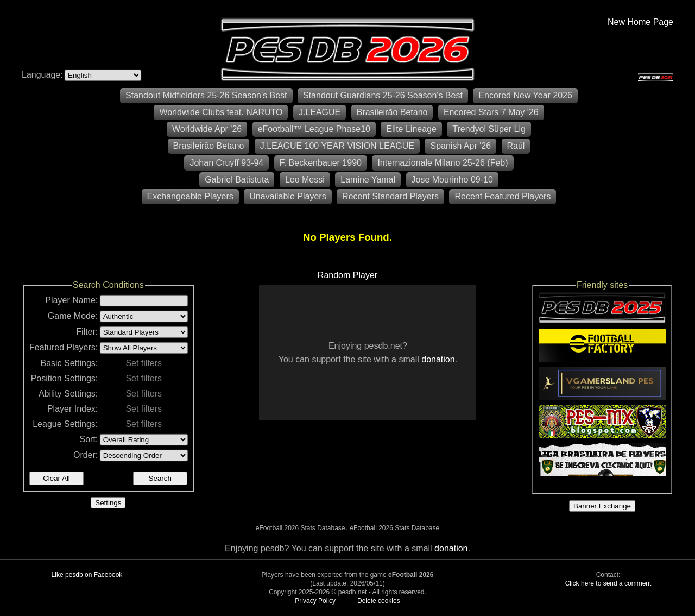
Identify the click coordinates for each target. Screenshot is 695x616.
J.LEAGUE (320, 112)
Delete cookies (379, 601)
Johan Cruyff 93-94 (226, 163)
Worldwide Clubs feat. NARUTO (221, 112)
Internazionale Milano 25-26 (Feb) (443, 163)
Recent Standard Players (390, 196)
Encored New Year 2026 (525, 95)
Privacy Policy (315, 601)
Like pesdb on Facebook (87, 575)
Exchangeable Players (190, 196)
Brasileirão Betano (392, 112)
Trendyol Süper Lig (489, 129)
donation (438, 359)
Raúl (516, 146)
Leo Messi (305, 180)
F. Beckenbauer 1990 (321, 163)
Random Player (347, 275)
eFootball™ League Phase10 (314, 129)
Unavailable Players (288, 196)
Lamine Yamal (368, 180)
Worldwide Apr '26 (207, 129)
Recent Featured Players (503, 196)
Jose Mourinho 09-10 (452, 180)
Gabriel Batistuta (237, 180)
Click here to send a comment (608, 583)
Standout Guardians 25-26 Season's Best (383, 95)
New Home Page (640, 22)
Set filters (144, 363)
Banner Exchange (602, 506)
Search (160, 478)
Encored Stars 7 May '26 (491, 112)
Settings (108, 503)
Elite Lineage (411, 129)
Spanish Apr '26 (460, 146)
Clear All (56, 478)
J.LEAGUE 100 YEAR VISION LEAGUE (337, 146)
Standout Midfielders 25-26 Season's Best (206, 95)
